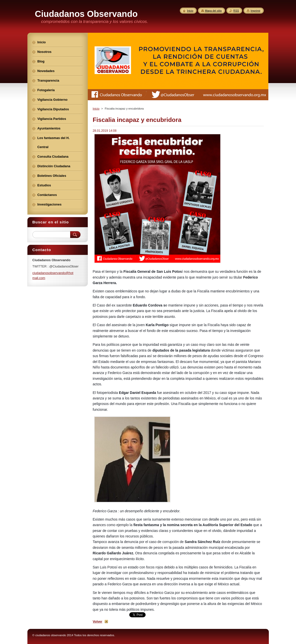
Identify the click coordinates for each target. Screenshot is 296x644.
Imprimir (255, 11)
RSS (236, 11)
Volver (98, 621)
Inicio (96, 109)
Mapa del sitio (213, 11)
